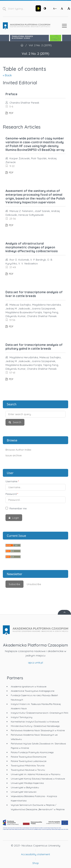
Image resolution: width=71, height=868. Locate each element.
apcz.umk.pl (35, 663)
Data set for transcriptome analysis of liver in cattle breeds (34, 294)
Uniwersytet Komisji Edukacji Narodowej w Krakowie (38, 779)
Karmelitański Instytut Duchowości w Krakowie (35, 722)
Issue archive (14, 455)
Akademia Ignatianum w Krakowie (29, 686)
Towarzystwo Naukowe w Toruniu (28, 770)
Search (17, 422)
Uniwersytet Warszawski (24, 792)
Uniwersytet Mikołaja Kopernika (27, 783)
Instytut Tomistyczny (22, 717)
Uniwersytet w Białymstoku (25, 787)
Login (15, 518)
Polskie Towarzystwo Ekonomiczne (28, 757)
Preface (11, 94)
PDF (11, 113)
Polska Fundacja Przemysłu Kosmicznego (32, 752)
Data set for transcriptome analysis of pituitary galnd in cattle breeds (34, 347)
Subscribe (14, 584)
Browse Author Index (18, 450)
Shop (36, 863)
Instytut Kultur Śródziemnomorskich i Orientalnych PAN (39, 713)
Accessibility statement (35, 854)
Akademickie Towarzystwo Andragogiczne (33, 691)
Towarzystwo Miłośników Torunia (28, 765)
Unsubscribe (34, 584)
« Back (7, 75)
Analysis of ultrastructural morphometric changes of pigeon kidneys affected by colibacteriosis (32, 247)
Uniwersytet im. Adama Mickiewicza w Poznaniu (36, 774)
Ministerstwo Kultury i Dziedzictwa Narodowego (35, 726)
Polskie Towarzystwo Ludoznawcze (29, 761)
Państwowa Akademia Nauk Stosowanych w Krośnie (38, 730)
